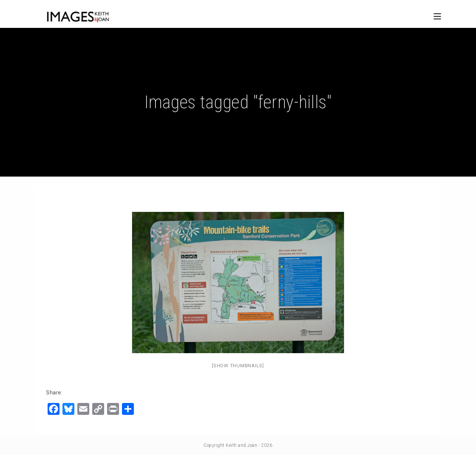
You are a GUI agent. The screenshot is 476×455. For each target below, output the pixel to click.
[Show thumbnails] (238, 366)
